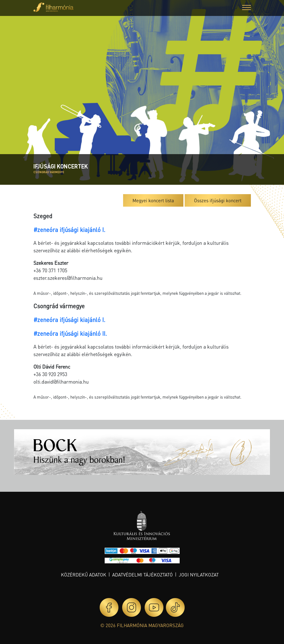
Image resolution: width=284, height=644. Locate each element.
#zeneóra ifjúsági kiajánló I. (69, 230)
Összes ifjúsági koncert (218, 200)
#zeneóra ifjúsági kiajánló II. (70, 333)
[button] (247, 8)
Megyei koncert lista (153, 200)
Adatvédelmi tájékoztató (142, 575)
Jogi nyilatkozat (199, 575)
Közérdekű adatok (84, 575)
